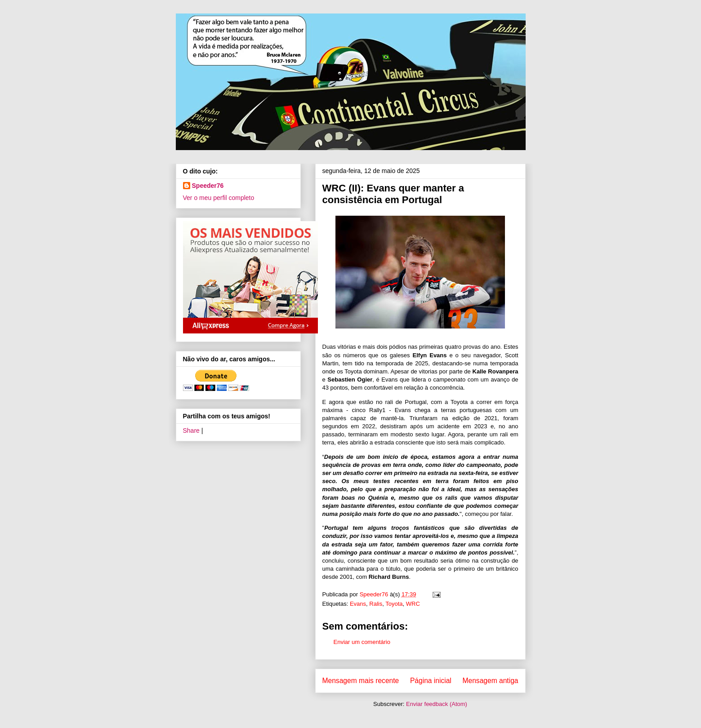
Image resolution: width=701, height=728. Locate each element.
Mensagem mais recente (361, 681)
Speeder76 (208, 186)
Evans (358, 604)
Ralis (376, 604)
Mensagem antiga (491, 681)
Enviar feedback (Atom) (437, 704)
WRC (413, 604)
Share (191, 431)
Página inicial (431, 681)
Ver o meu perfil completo (219, 198)
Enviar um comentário (362, 642)
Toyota (394, 604)
